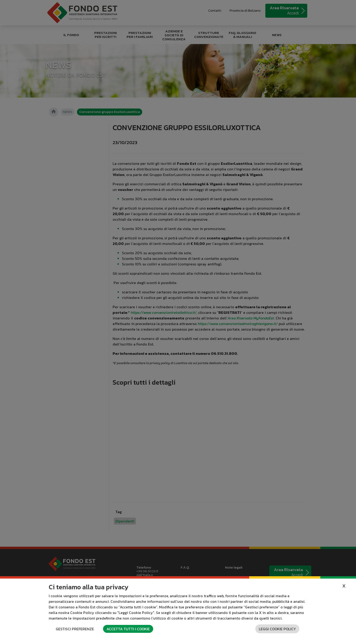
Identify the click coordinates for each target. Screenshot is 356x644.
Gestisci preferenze (75, 629)
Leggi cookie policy (277, 629)
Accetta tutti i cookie (128, 629)
